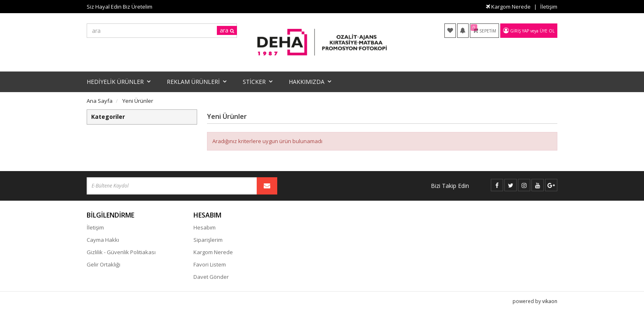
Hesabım (205, 227)
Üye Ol (547, 31)
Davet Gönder (211, 277)
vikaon (550, 301)
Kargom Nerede (508, 7)
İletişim (549, 7)
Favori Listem (210, 264)
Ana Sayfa (100, 101)
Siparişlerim (208, 240)
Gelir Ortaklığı (103, 264)
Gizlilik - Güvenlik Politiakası (121, 252)
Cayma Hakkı (103, 240)
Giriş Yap (520, 31)
